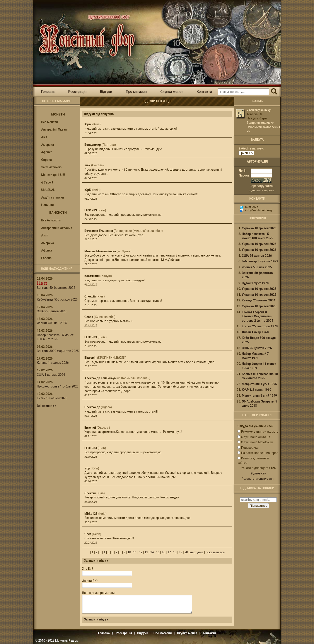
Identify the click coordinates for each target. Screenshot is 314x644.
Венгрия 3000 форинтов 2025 (58, 351)
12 (141, 552)
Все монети (49, 122)
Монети (58, 114)
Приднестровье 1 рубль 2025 (58, 386)
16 (164, 552)
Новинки (48, 205)
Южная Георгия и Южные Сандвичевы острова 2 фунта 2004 (258, 316)
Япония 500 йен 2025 (52, 323)
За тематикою (51, 167)
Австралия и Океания (57, 228)
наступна (197, 552)
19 (181, 552)
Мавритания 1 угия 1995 (259, 384)
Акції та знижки (53, 197)
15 (158, 552)
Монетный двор (67, 641)
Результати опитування (258, 479)
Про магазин (136, 92)
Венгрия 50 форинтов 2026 (56, 288)
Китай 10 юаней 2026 (52, 398)
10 (129, 552)
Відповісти (258, 473)
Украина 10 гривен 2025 (259, 289)
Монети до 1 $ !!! (53, 175)
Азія (44, 137)
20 (186, 552)
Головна (48, 92)
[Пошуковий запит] (243, 92)
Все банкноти (51, 220)
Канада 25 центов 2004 (259, 300)
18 (175, 552)
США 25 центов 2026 (52, 311)
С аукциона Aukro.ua (255, 437)
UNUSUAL (48, 190)
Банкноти (58, 213)
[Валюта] (246, 153)
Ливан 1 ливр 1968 (255, 332)
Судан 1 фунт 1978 (255, 283)
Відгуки (106, 92)
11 (135, 552)
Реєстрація (77, 92)
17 (169, 552)
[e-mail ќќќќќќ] (258, 500)
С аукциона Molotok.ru (257, 442)
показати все (215, 552)
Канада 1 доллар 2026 (53, 363)
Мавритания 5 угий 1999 (259, 396)
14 (152, 552)
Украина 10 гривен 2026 (259, 228)
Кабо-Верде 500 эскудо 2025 (57, 299)
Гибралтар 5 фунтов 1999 (260, 261)
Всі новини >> (47, 406)
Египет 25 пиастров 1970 (260, 326)
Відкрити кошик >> (260, 123)
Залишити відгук (96, 619)
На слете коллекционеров (260, 453)
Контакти (204, 92)
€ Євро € (47, 182)
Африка (47, 152)
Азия (45, 235)
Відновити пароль (261, 190)
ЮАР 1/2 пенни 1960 (257, 390)
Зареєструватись (262, 186)
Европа (46, 258)
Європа (47, 160)
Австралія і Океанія (55, 129)
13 (146, 552)
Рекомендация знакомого (260, 432)
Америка (48, 145)
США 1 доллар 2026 (51, 375)
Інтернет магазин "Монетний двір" (85, 36)
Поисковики (250, 448)
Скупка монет (172, 92)
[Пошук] (274, 92)
